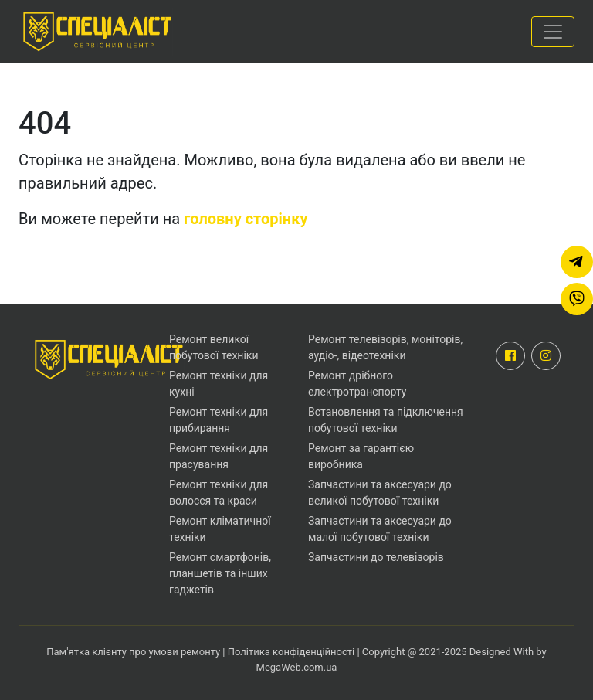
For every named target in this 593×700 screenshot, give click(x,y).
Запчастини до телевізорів (376, 557)
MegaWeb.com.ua (297, 667)
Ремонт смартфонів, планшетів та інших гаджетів (220, 573)
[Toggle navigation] (553, 32)
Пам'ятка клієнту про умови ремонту (134, 652)
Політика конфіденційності (291, 652)
